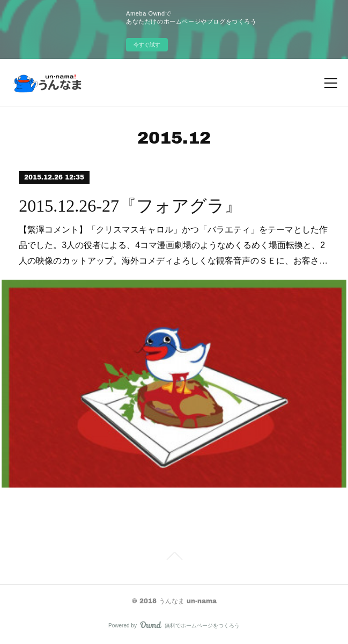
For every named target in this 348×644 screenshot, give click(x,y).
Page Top (174, 558)
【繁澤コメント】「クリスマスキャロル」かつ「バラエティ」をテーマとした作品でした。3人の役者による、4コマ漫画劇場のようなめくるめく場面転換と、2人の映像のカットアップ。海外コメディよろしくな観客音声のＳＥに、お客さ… (173, 245)
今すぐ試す (147, 45)
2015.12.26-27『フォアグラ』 (130, 206)
